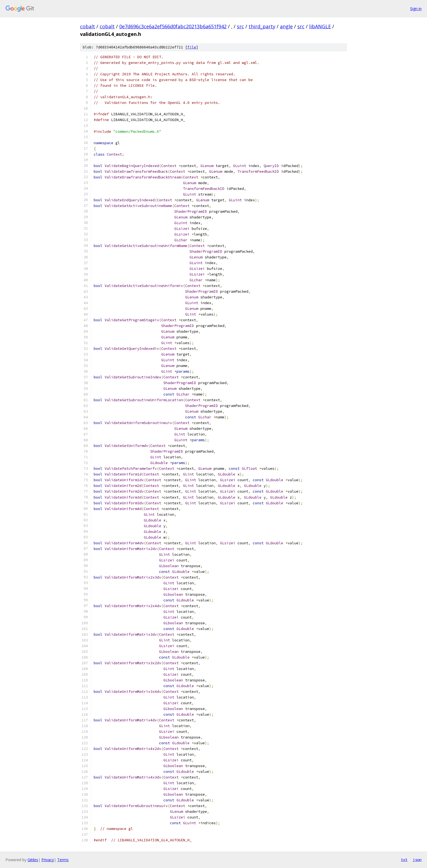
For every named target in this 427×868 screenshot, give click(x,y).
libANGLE (320, 26)
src (240, 26)
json (417, 860)
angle (286, 26)
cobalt (88, 26)
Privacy (48, 860)
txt (404, 860)
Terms (63, 860)
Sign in (416, 9)
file (192, 47)
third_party (262, 26)
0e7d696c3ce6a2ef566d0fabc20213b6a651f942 (173, 26)
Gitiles (33, 860)
